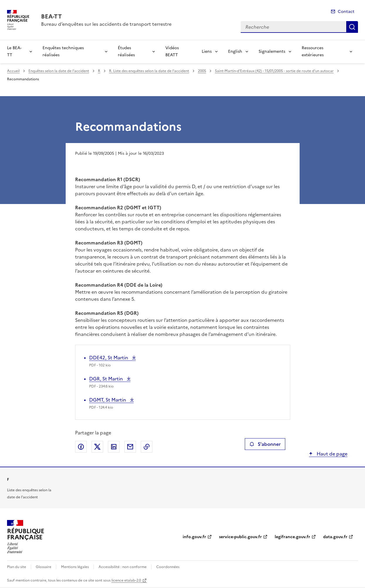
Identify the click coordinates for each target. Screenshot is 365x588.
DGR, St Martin (107, 379)
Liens (207, 51)
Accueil (13, 71)
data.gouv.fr (335, 537)
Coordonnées (168, 567)
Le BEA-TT (14, 51)
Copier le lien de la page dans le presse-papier (147, 447)
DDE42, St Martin (109, 358)
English (235, 51)
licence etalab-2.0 (126, 580)
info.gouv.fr (194, 537)
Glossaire (44, 567)
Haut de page (331, 454)
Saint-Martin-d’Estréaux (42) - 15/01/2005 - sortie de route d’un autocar (274, 71)
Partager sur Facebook (81, 447)
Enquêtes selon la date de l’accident (59, 71)
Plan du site (17, 567)
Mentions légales (75, 567)
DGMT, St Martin (108, 400)
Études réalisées (126, 51)
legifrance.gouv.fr (292, 537)
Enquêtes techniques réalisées (63, 51)
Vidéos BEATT (172, 51)
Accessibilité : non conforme (123, 567)
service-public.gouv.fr (240, 537)
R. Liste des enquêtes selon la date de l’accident (149, 71)
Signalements (272, 51)
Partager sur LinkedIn (114, 447)
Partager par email (130, 447)
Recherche (352, 27)
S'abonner (265, 444)
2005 (202, 71)
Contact (346, 12)
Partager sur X (97, 447)
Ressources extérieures (313, 51)
